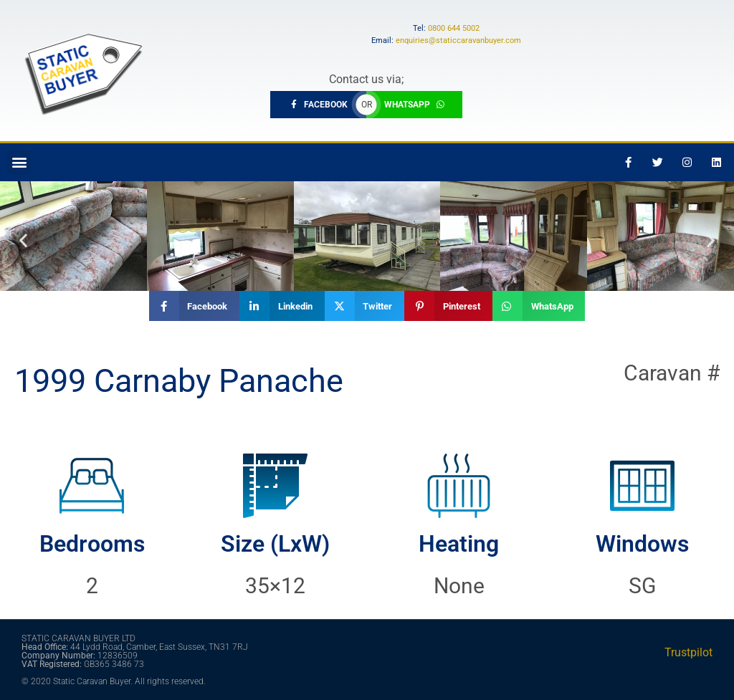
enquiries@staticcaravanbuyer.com (458, 40)
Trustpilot (688, 652)
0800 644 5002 (454, 28)
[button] (19, 162)
